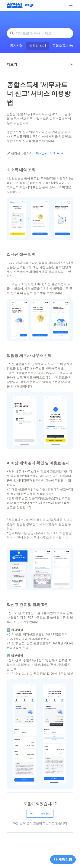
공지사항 (16, 46)
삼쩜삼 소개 (38, 46)
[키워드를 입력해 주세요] (40, 33)
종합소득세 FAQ (64, 46)
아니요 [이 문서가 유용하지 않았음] (45, 814)
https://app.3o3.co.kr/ (49, 153)
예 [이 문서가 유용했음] (32, 814)
